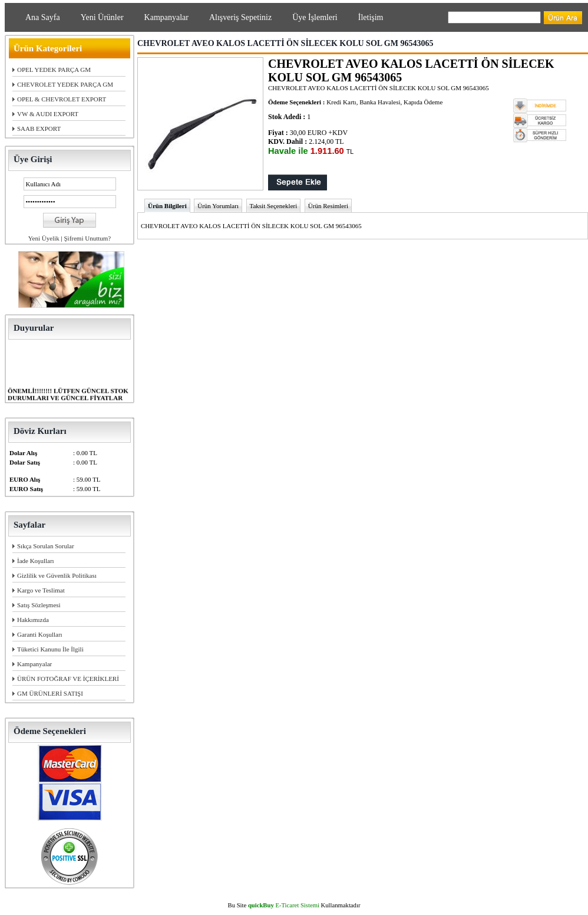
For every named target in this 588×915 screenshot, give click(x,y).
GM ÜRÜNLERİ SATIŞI (50, 693)
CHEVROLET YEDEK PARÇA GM (65, 84)
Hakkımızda (33, 620)
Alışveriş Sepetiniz (240, 17)
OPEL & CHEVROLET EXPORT (62, 99)
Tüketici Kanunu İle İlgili (50, 649)
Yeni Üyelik (44, 238)
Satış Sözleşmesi (39, 605)
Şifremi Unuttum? (87, 238)
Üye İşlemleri (315, 17)
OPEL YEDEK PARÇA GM (54, 70)
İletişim (371, 17)
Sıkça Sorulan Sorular (46, 546)
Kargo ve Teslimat (41, 590)
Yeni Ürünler (102, 17)
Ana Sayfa (43, 17)
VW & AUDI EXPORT (48, 114)
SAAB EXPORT (39, 129)
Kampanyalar (166, 17)
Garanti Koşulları (40, 634)
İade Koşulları (36, 561)
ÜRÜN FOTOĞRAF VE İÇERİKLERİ (68, 679)
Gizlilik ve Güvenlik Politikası (57, 575)
